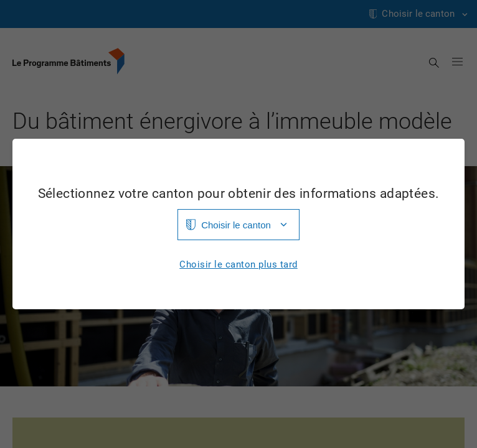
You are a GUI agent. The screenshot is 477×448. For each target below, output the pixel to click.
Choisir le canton (236, 225)
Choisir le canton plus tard (238, 265)
